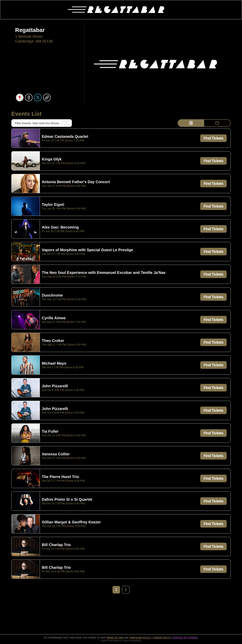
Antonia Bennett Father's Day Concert (76, 182)
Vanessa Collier (56, 454)
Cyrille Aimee (54, 318)
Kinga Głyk (52, 159)
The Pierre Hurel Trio (60, 477)
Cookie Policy (162, 638)
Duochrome (52, 295)
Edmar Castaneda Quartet (65, 137)
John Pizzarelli (55, 386)
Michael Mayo (54, 363)
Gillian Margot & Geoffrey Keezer (71, 522)
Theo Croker (53, 341)
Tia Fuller (50, 432)
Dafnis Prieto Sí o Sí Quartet (67, 500)
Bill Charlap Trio (56, 545)
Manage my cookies (185, 638)
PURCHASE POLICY (140, 638)
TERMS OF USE (115, 638)
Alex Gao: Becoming (60, 227)
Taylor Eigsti (53, 205)
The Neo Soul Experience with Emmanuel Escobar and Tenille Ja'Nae (104, 273)
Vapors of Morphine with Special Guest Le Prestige (87, 250)
